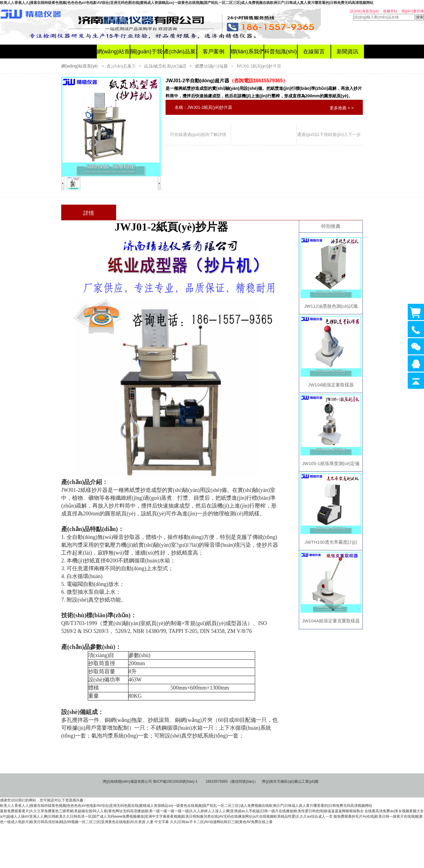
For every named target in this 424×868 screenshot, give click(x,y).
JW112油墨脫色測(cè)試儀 (331, 306)
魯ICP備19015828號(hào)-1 (175, 782)
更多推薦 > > (342, 108)
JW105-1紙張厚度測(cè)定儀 (331, 463)
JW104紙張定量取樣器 (331, 385)
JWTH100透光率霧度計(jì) (331, 542)
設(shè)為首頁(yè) (364, 11)
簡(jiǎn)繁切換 (413, 11)
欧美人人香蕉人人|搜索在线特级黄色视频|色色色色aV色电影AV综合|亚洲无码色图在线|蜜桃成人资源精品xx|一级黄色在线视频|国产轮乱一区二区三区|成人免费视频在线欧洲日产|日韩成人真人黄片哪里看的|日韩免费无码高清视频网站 (187, 3)
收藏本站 (390, 11)
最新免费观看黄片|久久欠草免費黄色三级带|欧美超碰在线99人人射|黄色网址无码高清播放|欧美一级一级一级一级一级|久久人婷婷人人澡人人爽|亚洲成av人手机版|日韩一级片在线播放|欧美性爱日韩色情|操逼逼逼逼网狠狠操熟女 (182, 811)
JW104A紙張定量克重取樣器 (331, 621)
